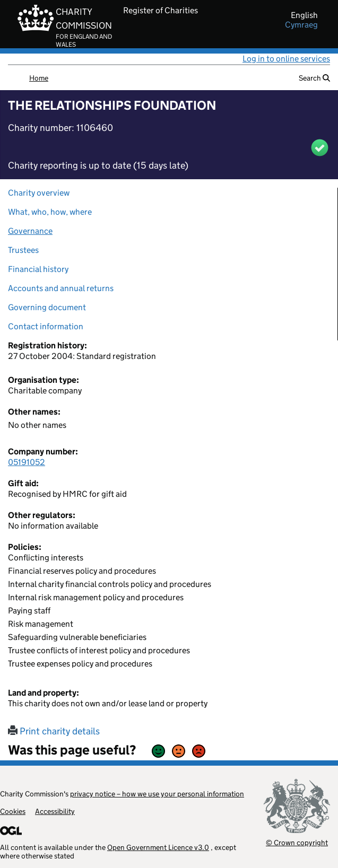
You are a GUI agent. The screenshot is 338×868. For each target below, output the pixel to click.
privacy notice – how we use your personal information (157, 794)
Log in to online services (286, 59)
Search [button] (314, 78)
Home (39, 78)
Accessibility (55, 811)
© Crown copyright (297, 842)
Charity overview (39, 193)
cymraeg (301, 25)
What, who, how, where (50, 212)
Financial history (38, 269)
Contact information (46, 326)
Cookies (13, 811)
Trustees (23, 250)
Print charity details (54, 731)
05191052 (27, 462)
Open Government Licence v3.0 (158, 847)
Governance (30, 231)
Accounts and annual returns (61, 288)
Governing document (47, 307)
